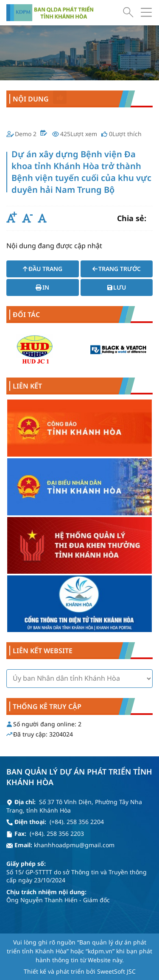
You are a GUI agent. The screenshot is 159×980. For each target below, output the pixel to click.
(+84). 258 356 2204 (77, 814)
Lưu (117, 287)
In (42, 287)
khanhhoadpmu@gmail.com (74, 837)
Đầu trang (43, 269)
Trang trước (117, 269)
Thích (60, 97)
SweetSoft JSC (116, 963)
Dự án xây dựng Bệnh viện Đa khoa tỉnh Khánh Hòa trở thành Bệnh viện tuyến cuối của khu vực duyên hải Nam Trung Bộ (79, 83)
